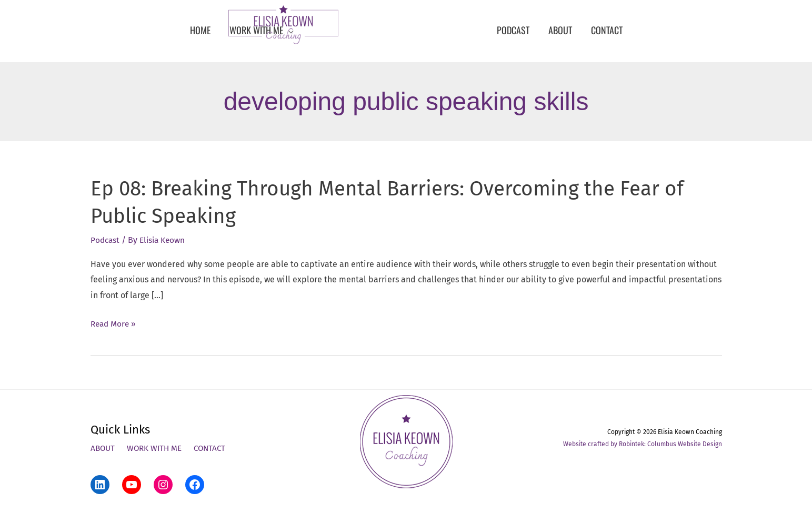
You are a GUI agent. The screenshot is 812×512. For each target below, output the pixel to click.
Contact (215, 449)
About (103, 449)
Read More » (114, 324)
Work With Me (157, 449)
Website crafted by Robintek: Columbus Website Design (643, 444)
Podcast (106, 240)
